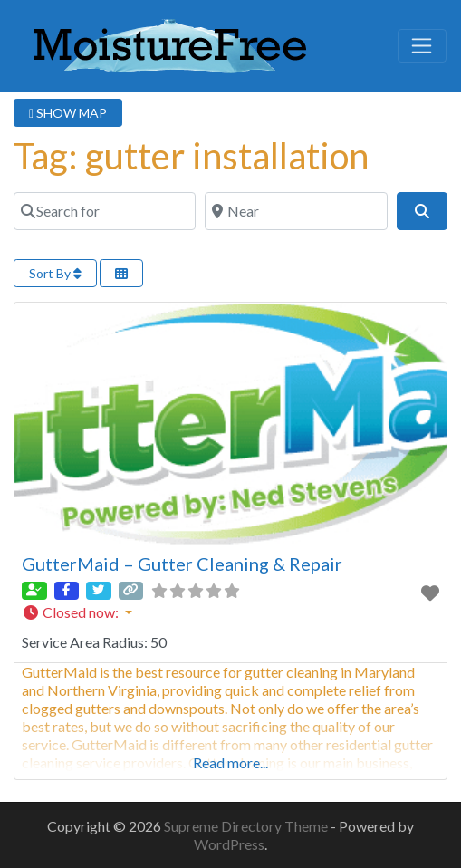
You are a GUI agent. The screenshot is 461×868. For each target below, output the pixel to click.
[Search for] (105, 211)
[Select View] (121, 273)
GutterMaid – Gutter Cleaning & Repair (182, 564)
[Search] (422, 211)
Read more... (230, 762)
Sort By (55, 273)
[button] (230, 612)
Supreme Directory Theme (247, 826)
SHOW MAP (68, 113)
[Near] (296, 211)
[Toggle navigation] (422, 46)
